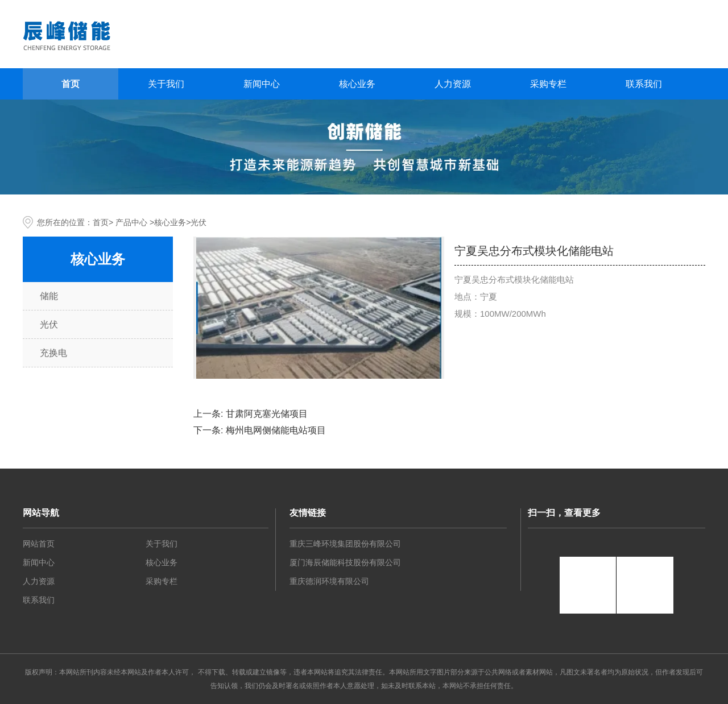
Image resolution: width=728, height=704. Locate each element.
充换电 (53, 353)
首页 (71, 84)
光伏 (49, 324)
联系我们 (644, 84)
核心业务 (357, 84)
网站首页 (39, 544)
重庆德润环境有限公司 (329, 581)
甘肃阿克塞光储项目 (267, 414)
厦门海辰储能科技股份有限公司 (345, 562)
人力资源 (453, 84)
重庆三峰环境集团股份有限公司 (345, 544)
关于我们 (166, 84)
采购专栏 (548, 84)
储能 (49, 296)
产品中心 (131, 222)
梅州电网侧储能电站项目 (276, 430)
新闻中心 (262, 84)
